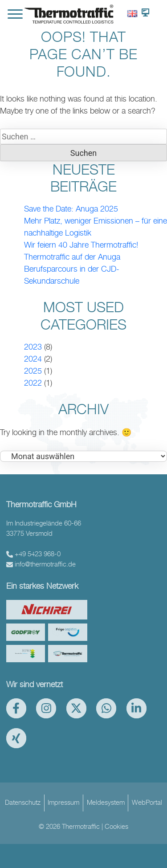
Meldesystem (106, 802)
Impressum (63, 802)
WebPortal (147, 802)
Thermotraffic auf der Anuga (72, 257)
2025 (33, 371)
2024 (33, 359)
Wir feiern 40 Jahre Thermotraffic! (81, 245)
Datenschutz (23, 802)
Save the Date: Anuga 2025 (71, 209)
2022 (33, 383)
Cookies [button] (116, 826)
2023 (33, 347)
